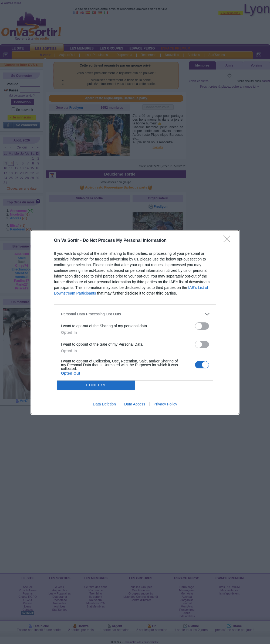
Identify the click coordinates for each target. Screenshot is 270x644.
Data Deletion (104, 404)
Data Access (135, 404)
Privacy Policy (165, 404)
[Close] (228, 241)
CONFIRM (96, 385)
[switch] (202, 326)
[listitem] (135, 314)
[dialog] (135, 322)
